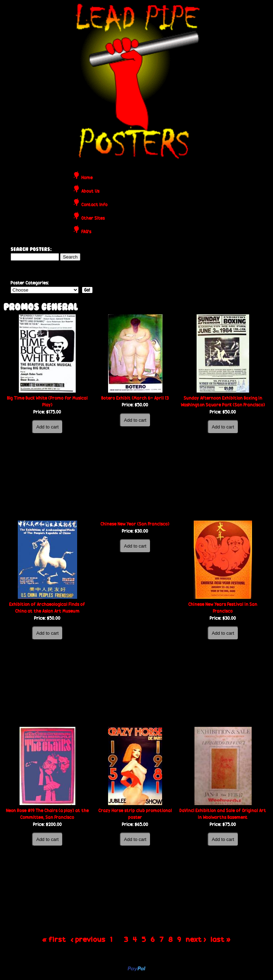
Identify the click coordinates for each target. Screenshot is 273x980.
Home (87, 178)
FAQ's (86, 232)
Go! (87, 290)
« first (54, 939)
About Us (90, 191)
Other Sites (93, 219)
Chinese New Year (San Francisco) (135, 524)
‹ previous (88, 939)
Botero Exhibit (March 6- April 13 (135, 398)
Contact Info (95, 205)
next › (196, 939)
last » (221, 939)
